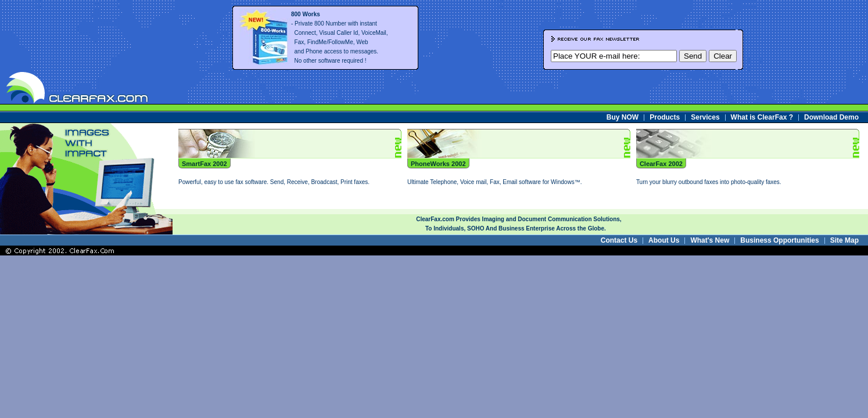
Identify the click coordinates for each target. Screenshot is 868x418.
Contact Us (619, 240)
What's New (710, 240)
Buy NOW (623, 117)
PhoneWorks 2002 (438, 164)
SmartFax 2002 (205, 164)
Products (665, 117)
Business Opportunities (779, 240)
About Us (664, 240)
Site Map (844, 240)
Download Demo (831, 117)
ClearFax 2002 (661, 164)
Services (705, 117)
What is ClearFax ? (762, 117)
